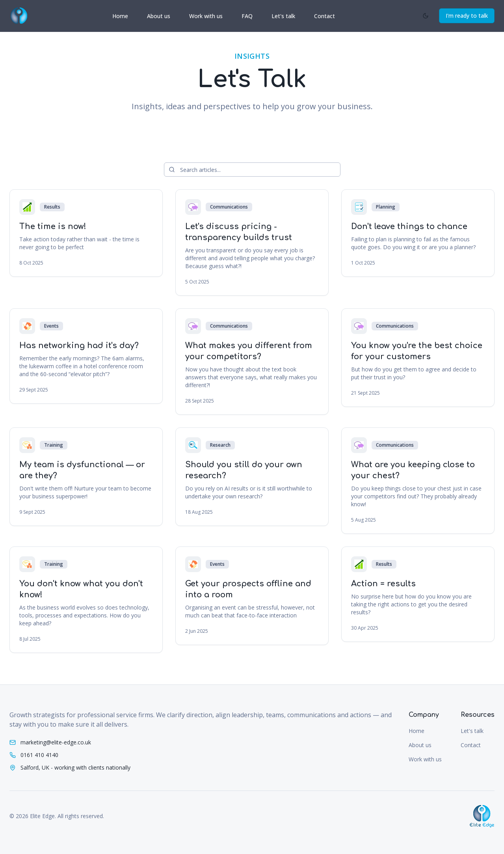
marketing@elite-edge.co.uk (56, 742)
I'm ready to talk (467, 16)
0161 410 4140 (39, 755)
